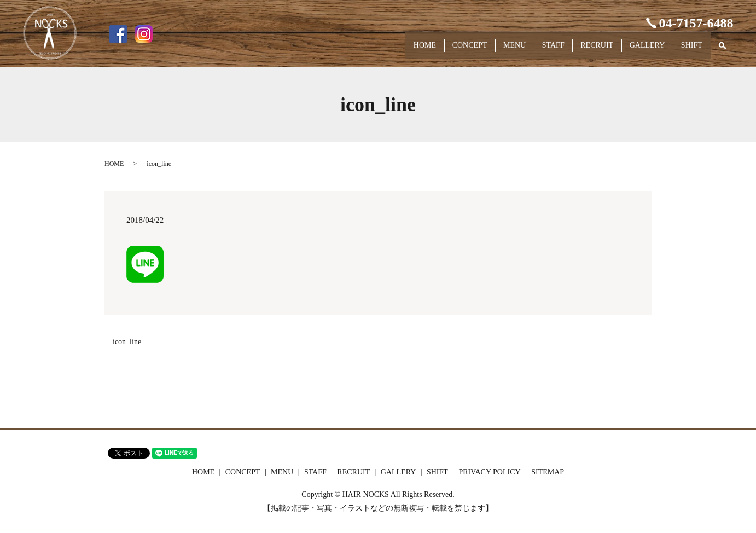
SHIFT (688, 50)
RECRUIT (580, 50)
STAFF (529, 50)
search (728, 51)
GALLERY (637, 50)
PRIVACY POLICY (489, 472)
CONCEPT (432, 50)
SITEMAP (548, 472)
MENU (484, 50)
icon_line (127, 342)
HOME (380, 50)
